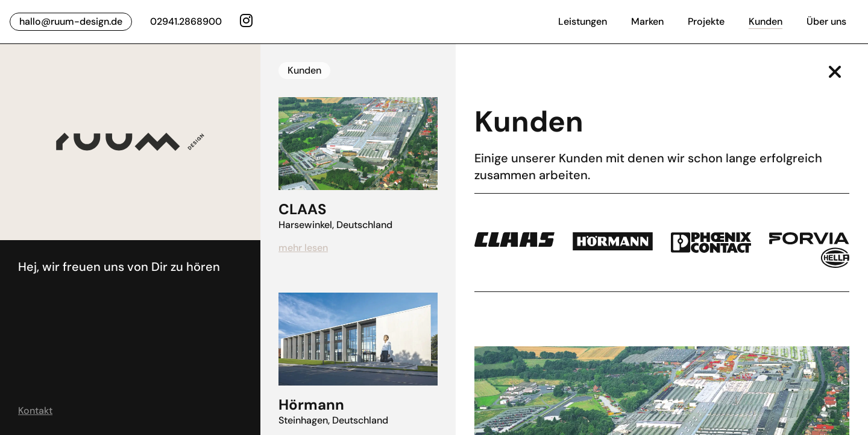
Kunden (766, 21)
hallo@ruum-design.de (71, 21)
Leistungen (583, 21)
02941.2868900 (186, 21)
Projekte (706, 21)
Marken (647, 21)
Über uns (826, 21)
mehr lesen (303, 248)
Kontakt (35, 411)
